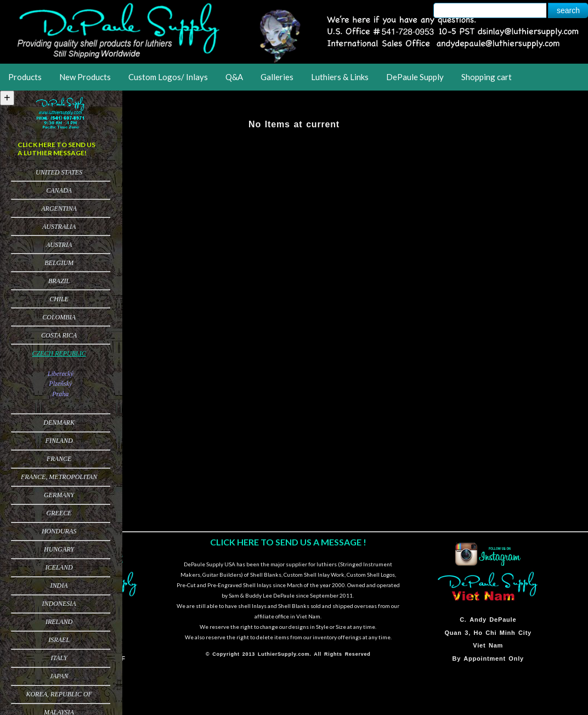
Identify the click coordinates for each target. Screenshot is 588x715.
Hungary (59, 549)
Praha (60, 394)
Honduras (59, 531)
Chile (59, 299)
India (59, 585)
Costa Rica (59, 335)
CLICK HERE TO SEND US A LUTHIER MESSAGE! (56, 149)
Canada (59, 190)
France (59, 459)
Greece (59, 513)
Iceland (59, 567)
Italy (59, 658)
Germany (59, 495)
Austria (59, 245)
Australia (59, 227)
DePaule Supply (415, 77)
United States (59, 172)
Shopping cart (487, 77)
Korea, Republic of (59, 694)
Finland (59, 441)
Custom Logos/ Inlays (168, 77)
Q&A (234, 77)
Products (25, 77)
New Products (85, 77)
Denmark (59, 423)
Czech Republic (59, 353)
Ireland (59, 622)
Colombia (59, 317)
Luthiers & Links (340, 77)
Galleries (277, 77)
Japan (59, 676)
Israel (59, 640)
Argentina (59, 209)
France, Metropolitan (59, 477)
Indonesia (59, 604)
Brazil (59, 281)
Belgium (59, 263)
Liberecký (61, 374)
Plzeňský (60, 384)
